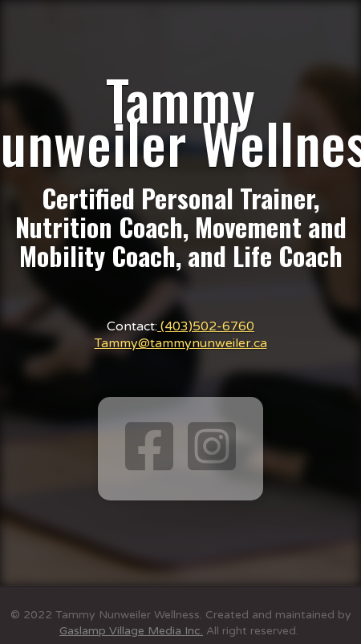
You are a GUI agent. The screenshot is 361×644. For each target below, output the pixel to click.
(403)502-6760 (206, 326)
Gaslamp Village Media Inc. (131, 631)
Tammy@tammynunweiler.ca (181, 343)
